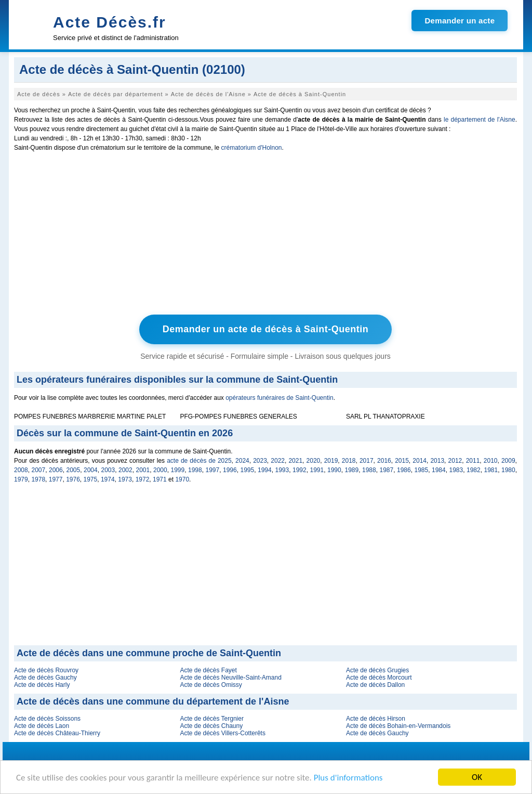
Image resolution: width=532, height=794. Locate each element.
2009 (508, 461)
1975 (91, 479)
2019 (331, 461)
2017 (367, 461)
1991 (317, 470)
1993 (282, 470)
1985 (422, 470)
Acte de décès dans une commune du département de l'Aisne (153, 701)
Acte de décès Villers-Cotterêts (223, 733)
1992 (300, 470)
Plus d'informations (348, 778)
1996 (230, 470)
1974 (108, 479)
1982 (474, 470)
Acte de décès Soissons (47, 719)
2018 (349, 461)
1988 (369, 470)
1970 (182, 479)
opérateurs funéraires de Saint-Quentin (279, 398)
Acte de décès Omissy (211, 685)
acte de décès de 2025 (199, 461)
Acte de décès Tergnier (212, 719)
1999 (178, 470)
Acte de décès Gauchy (45, 678)
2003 (108, 470)
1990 (334, 470)
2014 (420, 461)
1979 (21, 479)
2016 (384, 461)
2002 (125, 470)
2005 (74, 470)
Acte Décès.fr (110, 22)
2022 (278, 461)
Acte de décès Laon (42, 726)
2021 (295, 461)
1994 (265, 470)
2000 (160, 470)
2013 (437, 461)
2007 (39, 470)
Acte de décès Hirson (376, 719)
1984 (439, 470)
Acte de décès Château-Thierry (57, 733)
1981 (491, 470)
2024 (242, 461)
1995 (248, 470)
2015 (402, 461)
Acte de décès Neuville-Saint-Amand (230, 678)
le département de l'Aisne (480, 120)
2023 (260, 461)
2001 (143, 470)
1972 (143, 479)
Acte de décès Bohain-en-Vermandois (398, 726)
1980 (508, 470)
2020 (314, 461)
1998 (195, 470)
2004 (91, 470)
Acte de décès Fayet (208, 670)
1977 (56, 479)
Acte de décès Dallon (375, 685)
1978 (38, 479)
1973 (125, 479)
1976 (73, 479)
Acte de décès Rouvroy (46, 670)
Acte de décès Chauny (211, 726)
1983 (456, 470)
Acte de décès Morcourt (379, 678)
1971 (160, 479)
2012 (455, 461)
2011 (473, 461)
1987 (387, 470)
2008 (21, 470)
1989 (352, 470)
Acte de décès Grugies (377, 670)
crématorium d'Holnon (251, 148)
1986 (404, 470)
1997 (213, 470)
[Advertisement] (265, 236)
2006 (56, 470)
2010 (491, 461)
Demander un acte (460, 21)
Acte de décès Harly (42, 685)
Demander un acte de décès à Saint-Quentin (266, 329)
